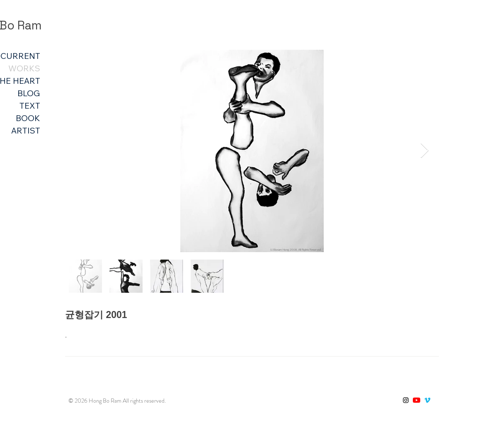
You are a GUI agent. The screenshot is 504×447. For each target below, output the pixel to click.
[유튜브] (417, 400)
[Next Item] (425, 151)
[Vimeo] (427, 400)
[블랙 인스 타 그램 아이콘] (406, 400)
